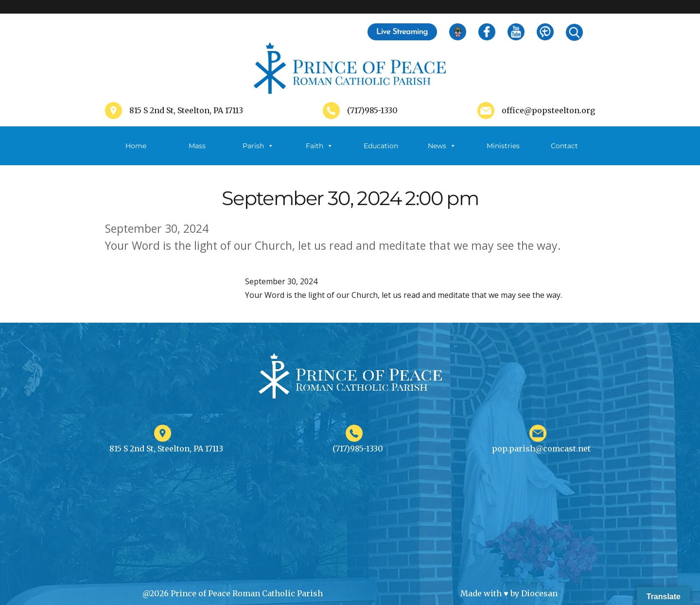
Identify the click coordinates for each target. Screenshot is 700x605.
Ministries (503, 153)
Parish (258, 146)
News (442, 146)
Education (381, 146)
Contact (564, 146)
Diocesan (539, 593)
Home (136, 146)
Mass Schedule (197, 153)
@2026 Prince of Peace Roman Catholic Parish (233, 593)
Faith (319, 146)
